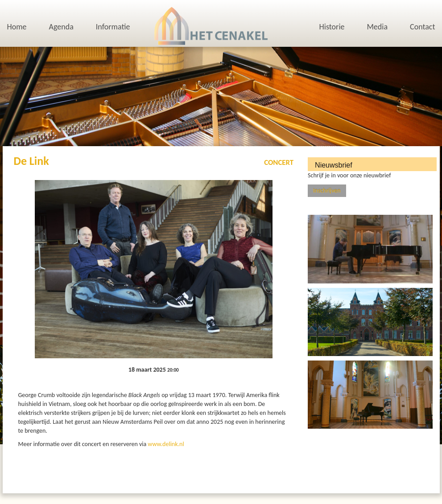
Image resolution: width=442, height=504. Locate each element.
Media (377, 27)
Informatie (113, 27)
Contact (422, 27)
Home (17, 27)
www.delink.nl (166, 444)
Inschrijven (327, 191)
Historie (332, 27)
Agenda (61, 27)
